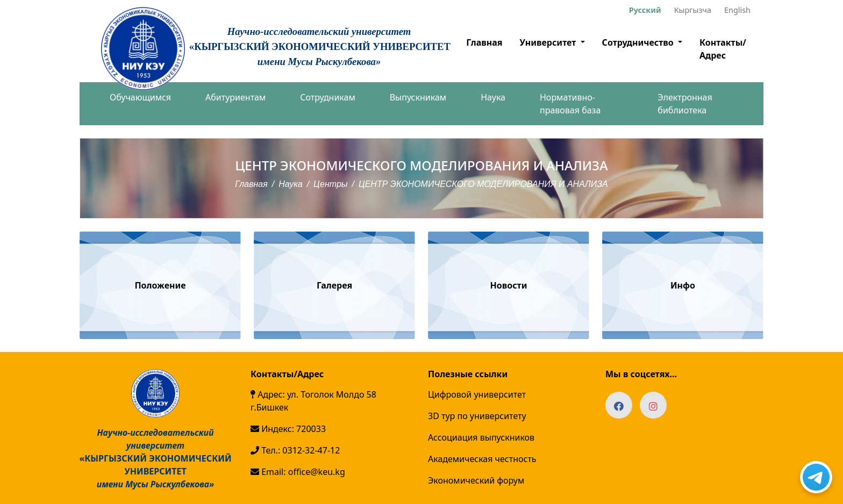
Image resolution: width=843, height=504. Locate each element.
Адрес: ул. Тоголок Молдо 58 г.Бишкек (313, 401)
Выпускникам (418, 97)
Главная (484, 42)
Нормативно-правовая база (570, 104)
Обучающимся (140, 97)
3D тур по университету (477, 416)
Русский (645, 10)
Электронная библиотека (685, 104)
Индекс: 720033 (288, 429)
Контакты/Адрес (723, 49)
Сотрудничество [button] (639, 42)
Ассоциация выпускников (481, 437)
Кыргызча (693, 10)
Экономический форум (476, 480)
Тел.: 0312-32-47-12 (295, 450)
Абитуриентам (235, 97)
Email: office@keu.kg (298, 472)
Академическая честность (482, 459)
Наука (493, 97)
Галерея (334, 285)
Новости (509, 285)
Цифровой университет (477, 394)
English (737, 10)
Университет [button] (549, 42)
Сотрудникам (327, 97)
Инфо (683, 285)
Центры (331, 184)
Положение (160, 285)
